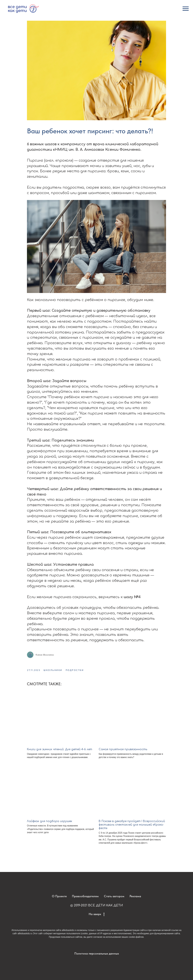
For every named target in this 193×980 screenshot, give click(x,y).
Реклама (135, 896)
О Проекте (59, 896)
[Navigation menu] (186, 9)
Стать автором (114, 896)
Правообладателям (85, 896)
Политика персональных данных (97, 953)
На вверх (97, 914)
